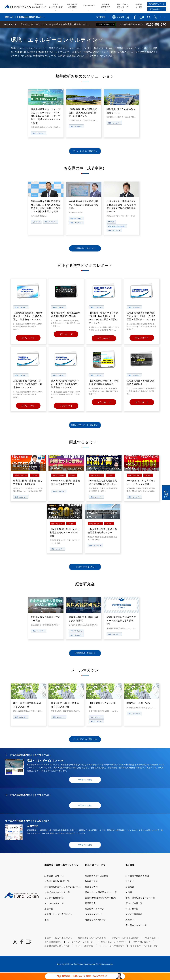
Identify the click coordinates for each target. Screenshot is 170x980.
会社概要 (130, 894)
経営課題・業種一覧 (54, 883)
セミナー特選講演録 (54, 905)
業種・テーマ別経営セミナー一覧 (101, 900)
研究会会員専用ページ (96, 927)
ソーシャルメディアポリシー (81, 949)
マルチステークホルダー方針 (144, 954)
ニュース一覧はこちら (106, 25)
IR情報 (129, 900)
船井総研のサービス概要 (97, 883)
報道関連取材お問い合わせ (57, 954)
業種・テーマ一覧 (48, 31)
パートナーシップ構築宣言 (112, 954)
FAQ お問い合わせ (141, 949)
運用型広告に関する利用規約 (92, 945)
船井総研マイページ (95, 916)
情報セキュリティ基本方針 (114, 949)
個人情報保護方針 (53, 949)
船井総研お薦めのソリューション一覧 (63, 894)
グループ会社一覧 (134, 911)
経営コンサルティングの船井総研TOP (20, 31)
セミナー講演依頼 (84, 954)
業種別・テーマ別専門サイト (58, 922)
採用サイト (131, 927)
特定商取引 (151, 945)
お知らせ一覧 (132, 916)
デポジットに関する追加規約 (126, 945)
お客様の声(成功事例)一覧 (57, 889)
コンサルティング (93, 922)
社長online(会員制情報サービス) (101, 905)
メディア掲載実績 (134, 922)
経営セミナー (91, 894)
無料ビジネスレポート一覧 (57, 900)
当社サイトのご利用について (58, 945)
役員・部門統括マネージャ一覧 (140, 905)
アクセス (130, 889)
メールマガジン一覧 (54, 911)
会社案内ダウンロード (136, 933)
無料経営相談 (91, 889)
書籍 (47, 927)
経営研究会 (90, 911)
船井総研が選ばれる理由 (137, 883)
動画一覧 (49, 916)
